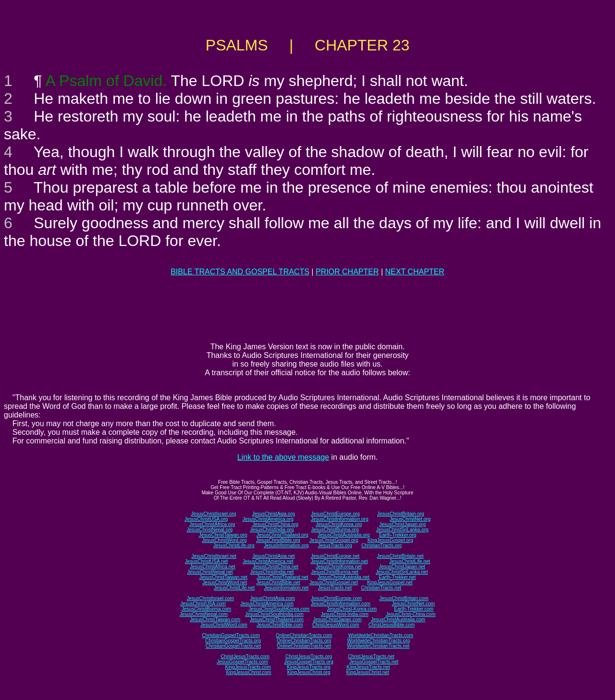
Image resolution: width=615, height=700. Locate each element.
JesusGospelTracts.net (374, 662)
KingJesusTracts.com (248, 667)
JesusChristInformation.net (339, 561)
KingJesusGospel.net (390, 583)
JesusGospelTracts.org (308, 662)
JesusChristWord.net (225, 583)
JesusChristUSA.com (203, 604)
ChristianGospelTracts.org (233, 641)
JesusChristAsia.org (274, 514)
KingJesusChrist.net (368, 672)
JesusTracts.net (335, 588)
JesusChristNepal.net (210, 572)
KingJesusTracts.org (309, 667)
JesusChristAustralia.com (398, 620)
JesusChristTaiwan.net (223, 577)
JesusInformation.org (286, 546)
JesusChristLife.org (234, 546)
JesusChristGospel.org (334, 540)
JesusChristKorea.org (339, 524)
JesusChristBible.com (280, 625)
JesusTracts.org (335, 546)
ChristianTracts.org (381, 546)
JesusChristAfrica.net (212, 567)
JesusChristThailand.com (277, 620)
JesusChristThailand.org (283, 535)
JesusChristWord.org (224, 540)
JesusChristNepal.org (209, 530)
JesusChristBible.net (278, 583)
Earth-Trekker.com (414, 609)
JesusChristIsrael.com (210, 598)
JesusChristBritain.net (400, 556)
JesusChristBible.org (278, 540)
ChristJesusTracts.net (371, 657)
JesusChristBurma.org (335, 530)
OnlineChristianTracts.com (304, 635)
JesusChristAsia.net (273, 556)
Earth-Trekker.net (397, 577)
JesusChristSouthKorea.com (279, 609)
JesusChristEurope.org (335, 514)
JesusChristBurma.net (335, 572)
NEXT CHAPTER (415, 272)
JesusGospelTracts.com (242, 662)
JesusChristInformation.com (341, 604)
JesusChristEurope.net (335, 556)
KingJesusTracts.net (368, 667)
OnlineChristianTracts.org (304, 641)
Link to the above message (283, 457)
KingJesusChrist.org (309, 672)
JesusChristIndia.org (272, 530)
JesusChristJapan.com (337, 620)
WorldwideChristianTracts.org (378, 641)
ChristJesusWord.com (336, 625)
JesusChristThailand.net (282, 577)
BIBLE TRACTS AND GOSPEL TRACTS (240, 272)
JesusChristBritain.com (404, 598)
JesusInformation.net (286, 588)
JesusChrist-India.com (345, 614)
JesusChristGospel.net (334, 583)
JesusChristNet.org (410, 519)
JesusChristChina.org (275, 524)
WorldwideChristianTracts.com (381, 635)
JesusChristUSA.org (206, 519)
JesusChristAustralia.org (344, 535)
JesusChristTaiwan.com (215, 620)
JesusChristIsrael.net (214, 556)
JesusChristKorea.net (339, 567)
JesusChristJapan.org (402, 524)
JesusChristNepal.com (204, 614)
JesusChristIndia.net (272, 572)
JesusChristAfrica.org (212, 524)
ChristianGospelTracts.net (233, 646)
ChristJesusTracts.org (309, 657)
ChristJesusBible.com (392, 625)
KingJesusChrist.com (248, 672)
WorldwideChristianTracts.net (378, 646)
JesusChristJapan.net (402, 567)
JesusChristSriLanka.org (402, 530)
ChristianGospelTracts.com (231, 635)
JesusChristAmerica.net (268, 561)
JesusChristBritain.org (401, 514)
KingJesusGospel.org (390, 540)
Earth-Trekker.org (398, 535)
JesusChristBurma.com (206, 609)
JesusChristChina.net (276, 567)
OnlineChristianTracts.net (304, 646)
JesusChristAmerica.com (267, 604)
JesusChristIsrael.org (213, 514)
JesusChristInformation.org (340, 519)
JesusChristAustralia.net (344, 577)
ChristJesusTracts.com (245, 657)
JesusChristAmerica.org (268, 519)
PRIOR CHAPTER (347, 272)
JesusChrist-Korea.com (352, 609)
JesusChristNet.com (413, 604)
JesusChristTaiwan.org (223, 535)
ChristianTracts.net (381, 588)
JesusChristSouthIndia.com (274, 614)
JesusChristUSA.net (206, 561)
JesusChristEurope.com (336, 598)
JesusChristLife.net (410, 561)
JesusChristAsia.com (272, 598)
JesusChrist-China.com (411, 614)
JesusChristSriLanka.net (402, 572)
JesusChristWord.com (224, 625)
